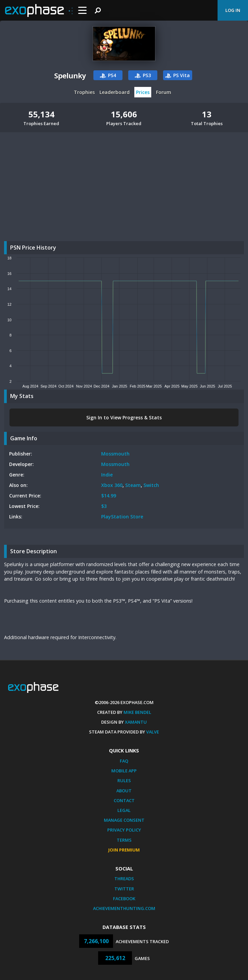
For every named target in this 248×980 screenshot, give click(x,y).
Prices (143, 92)
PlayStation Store (122, 517)
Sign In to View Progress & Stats (124, 417)
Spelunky (70, 76)
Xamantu (136, 722)
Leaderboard (115, 92)
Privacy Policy (124, 830)
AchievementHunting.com (124, 908)
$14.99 (109, 496)
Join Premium (124, 850)
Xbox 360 (112, 485)
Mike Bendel (137, 712)
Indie (107, 475)
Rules (124, 780)
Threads (124, 879)
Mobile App (124, 771)
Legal (124, 810)
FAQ (124, 761)
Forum (164, 92)
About (124, 791)
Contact (124, 800)
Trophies (84, 92)
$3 (104, 506)
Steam (133, 485)
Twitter (124, 889)
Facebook (124, 899)
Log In (233, 10)
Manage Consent (124, 820)
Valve (153, 732)
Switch (151, 485)
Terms (124, 840)
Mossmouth (115, 454)
